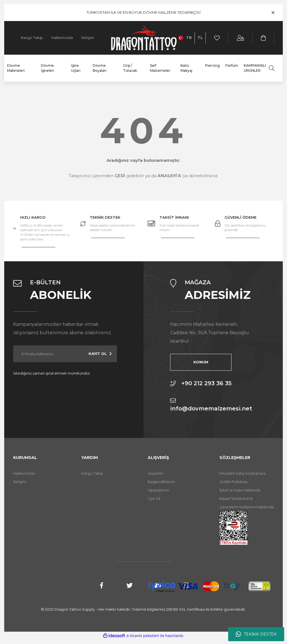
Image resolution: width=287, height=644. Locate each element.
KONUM (198, 362)
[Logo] (144, 38)
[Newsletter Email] (65, 354)
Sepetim (156, 473)
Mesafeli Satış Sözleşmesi (243, 473)
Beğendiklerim (161, 482)
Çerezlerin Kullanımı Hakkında (247, 507)
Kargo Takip (32, 38)
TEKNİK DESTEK (256, 634)
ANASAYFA (169, 176)
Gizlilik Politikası (233, 482)
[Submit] (100, 354)
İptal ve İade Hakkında (240, 490)
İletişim (88, 38)
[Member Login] (240, 38)
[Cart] (264, 38)
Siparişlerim (158, 490)
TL (200, 38)
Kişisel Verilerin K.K (236, 498)
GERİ (120, 176)
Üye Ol (154, 498)
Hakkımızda (62, 38)
